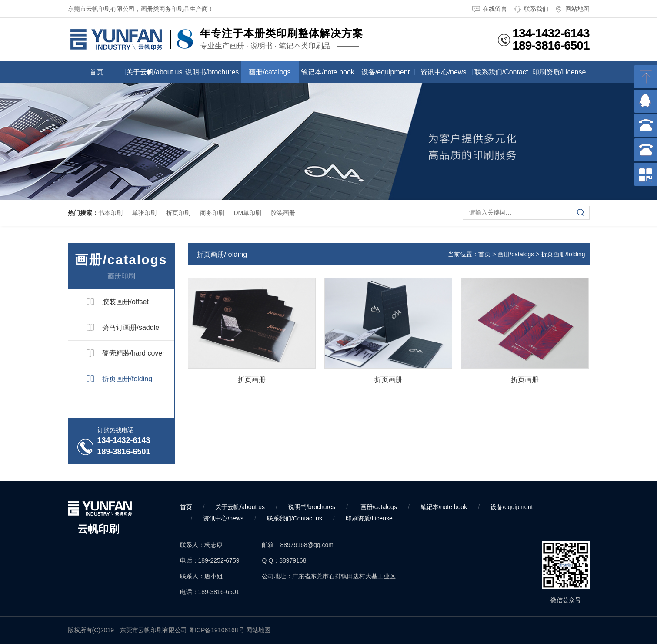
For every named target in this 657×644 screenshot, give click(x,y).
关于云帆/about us (154, 72)
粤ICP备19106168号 (217, 630)
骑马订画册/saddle (131, 327)
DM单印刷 (248, 213)
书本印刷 (110, 213)
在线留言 (490, 9)
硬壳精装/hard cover (133, 353)
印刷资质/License (559, 72)
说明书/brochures (212, 72)
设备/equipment (385, 72)
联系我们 (531, 9)
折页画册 (252, 379)
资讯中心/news (444, 72)
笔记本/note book (328, 72)
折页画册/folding (127, 379)
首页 (97, 72)
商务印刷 (212, 213)
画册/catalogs (270, 72)
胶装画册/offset (125, 302)
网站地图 (572, 9)
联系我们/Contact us (501, 76)
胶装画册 (283, 213)
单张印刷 (144, 213)
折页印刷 (178, 213)
